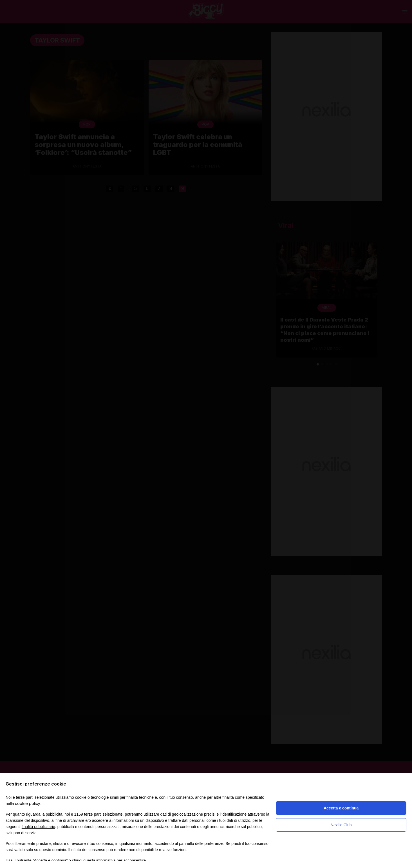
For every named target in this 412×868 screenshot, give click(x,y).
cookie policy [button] (28, 803)
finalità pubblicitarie (38, 827)
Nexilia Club (341, 825)
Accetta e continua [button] (341, 808)
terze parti (93, 814)
